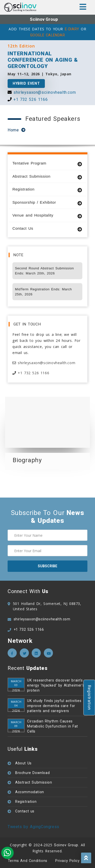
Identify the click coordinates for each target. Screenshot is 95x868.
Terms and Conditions (28, 861)
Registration (47, 189)
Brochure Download (32, 773)
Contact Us (47, 229)
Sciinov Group (44, 19)
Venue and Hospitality (47, 215)
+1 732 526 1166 (31, 99)
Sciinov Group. (66, 845)
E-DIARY (72, 29)
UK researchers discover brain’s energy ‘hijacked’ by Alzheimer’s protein (56, 685)
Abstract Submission (47, 177)
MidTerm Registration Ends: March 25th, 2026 (43, 292)
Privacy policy (67, 861)
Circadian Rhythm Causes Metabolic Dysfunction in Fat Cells (53, 726)
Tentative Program (47, 163)
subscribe (48, 566)
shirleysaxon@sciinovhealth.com (45, 92)
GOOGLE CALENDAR (48, 35)
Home (13, 130)
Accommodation (30, 792)
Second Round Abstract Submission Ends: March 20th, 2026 (44, 271)
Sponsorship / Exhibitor (47, 203)
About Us (23, 763)
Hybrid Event (26, 83)
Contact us (25, 811)
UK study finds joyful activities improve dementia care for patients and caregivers (54, 706)
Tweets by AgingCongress (33, 827)
